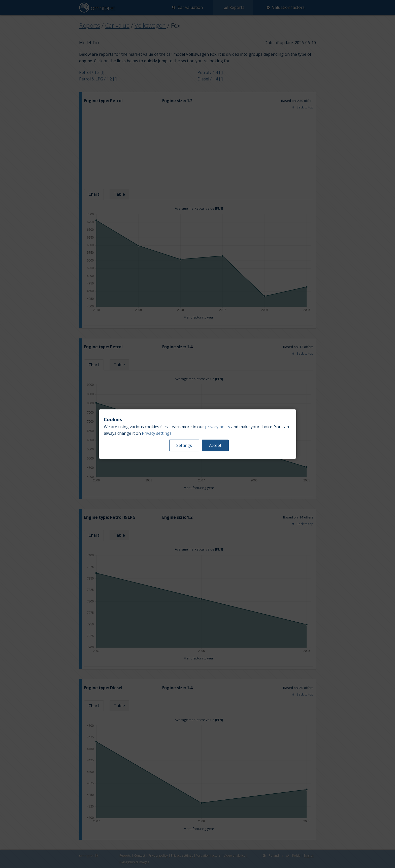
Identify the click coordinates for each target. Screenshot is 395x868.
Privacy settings (157, 433)
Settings (184, 445)
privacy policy (218, 427)
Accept (215, 445)
